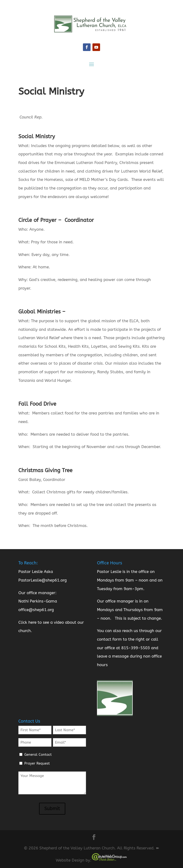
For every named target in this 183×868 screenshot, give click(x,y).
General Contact (38, 755)
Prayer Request (37, 763)
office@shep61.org (36, 610)
